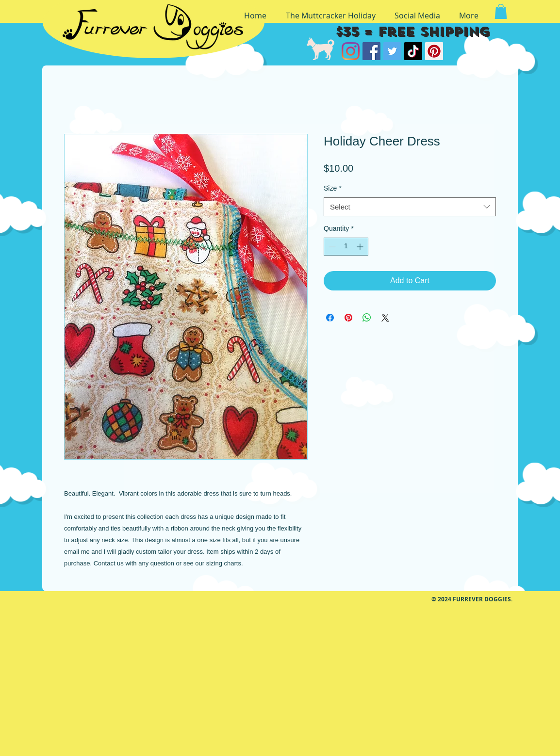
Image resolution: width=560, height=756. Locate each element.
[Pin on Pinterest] (348, 318)
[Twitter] (392, 51)
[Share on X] (385, 318)
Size (333, 188)
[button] (501, 11)
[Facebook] (371, 51)
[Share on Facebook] (330, 318)
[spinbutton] (346, 247)
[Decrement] (331, 247)
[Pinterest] (434, 51)
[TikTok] (413, 51)
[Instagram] (351, 51)
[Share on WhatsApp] (367, 318)
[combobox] (410, 207)
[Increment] (361, 247)
